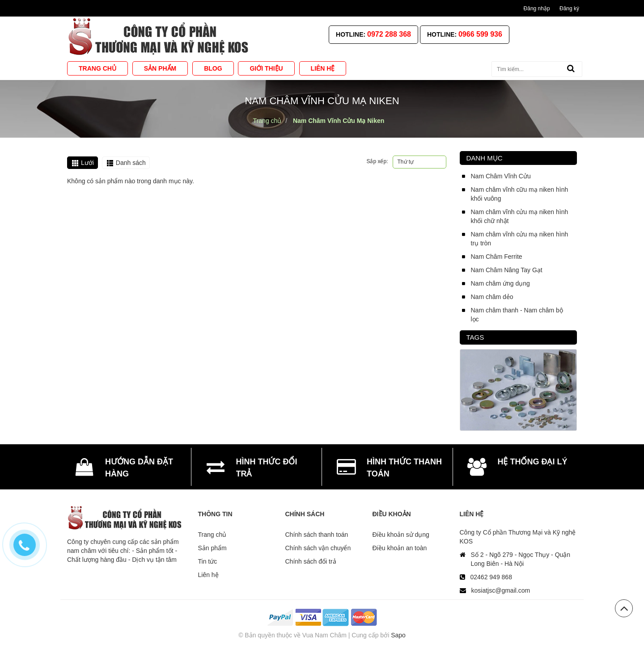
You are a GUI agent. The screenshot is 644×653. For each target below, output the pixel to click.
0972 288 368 (389, 34)
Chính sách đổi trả (311, 561)
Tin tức (208, 561)
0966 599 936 (480, 34)
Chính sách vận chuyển (318, 548)
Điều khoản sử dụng (401, 535)
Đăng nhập (537, 8)
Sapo (398, 635)
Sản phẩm (212, 548)
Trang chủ (212, 535)
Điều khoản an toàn (400, 548)
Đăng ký (569, 8)
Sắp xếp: (377, 161)
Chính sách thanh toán (317, 535)
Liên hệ (208, 575)
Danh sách (131, 163)
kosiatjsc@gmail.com (501, 590)
